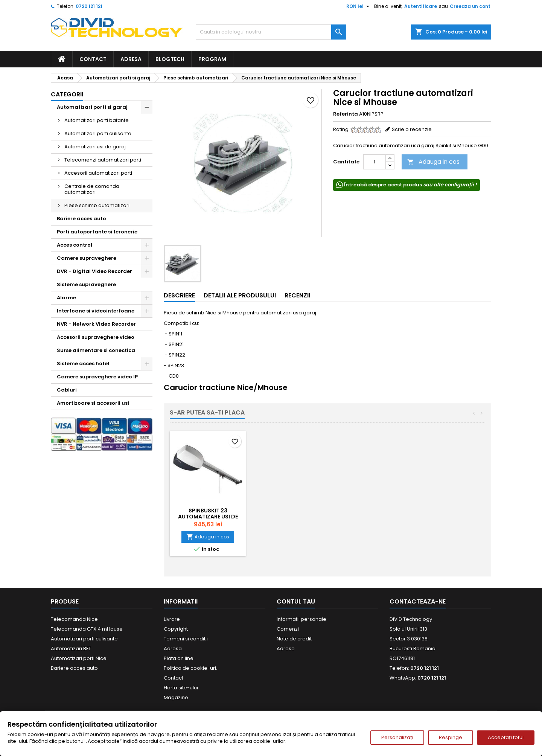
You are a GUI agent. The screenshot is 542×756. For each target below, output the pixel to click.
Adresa (131, 59)
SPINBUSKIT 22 (292, 511)
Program (212, 59)
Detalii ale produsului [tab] (240, 295)
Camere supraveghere (87, 258)
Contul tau (296, 601)
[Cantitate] (375, 162)
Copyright (176, 629)
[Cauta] (271, 32)
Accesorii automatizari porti (98, 173)
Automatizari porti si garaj (92, 107)
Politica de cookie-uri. (190, 668)
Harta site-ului (181, 688)
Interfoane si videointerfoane (96, 311)
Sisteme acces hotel (83, 364)
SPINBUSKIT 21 (208, 511)
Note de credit (294, 639)
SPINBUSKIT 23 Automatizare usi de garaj (375, 517)
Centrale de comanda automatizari (92, 189)
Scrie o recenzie (412, 129)
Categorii (67, 94)
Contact (93, 59)
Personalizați (397, 737)
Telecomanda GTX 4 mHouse (87, 629)
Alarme (66, 298)
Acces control (75, 245)
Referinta (346, 114)
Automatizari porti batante (97, 120)
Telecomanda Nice (74, 619)
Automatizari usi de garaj (95, 147)
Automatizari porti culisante (98, 133)
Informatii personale (301, 619)
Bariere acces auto (81, 219)
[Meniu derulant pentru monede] (359, 6)
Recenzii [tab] (297, 295)
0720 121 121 (89, 6)
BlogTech (170, 59)
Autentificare (421, 6)
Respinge (451, 737)
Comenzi (288, 629)
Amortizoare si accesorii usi (93, 403)
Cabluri (67, 390)
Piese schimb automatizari (97, 205)
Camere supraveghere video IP (97, 377)
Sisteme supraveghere (86, 284)
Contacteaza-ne (418, 601)
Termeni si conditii (186, 639)
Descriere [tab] (179, 295)
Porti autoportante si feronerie (97, 232)
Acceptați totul (506, 737)
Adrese (286, 649)
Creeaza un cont (470, 6)
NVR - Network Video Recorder (96, 324)
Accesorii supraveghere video (96, 337)
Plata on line (179, 658)
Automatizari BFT (71, 649)
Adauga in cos (433, 162)
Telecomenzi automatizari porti (103, 160)
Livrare (172, 619)
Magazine (176, 697)
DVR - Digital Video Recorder (94, 271)
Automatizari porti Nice (79, 658)
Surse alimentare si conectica (96, 350)
